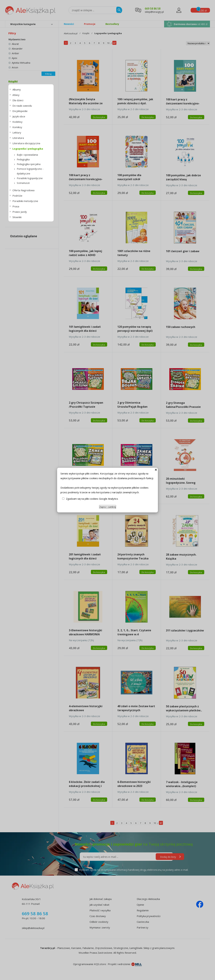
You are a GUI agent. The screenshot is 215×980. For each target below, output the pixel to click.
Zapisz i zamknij (108, 507)
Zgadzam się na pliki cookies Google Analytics (92, 499)
